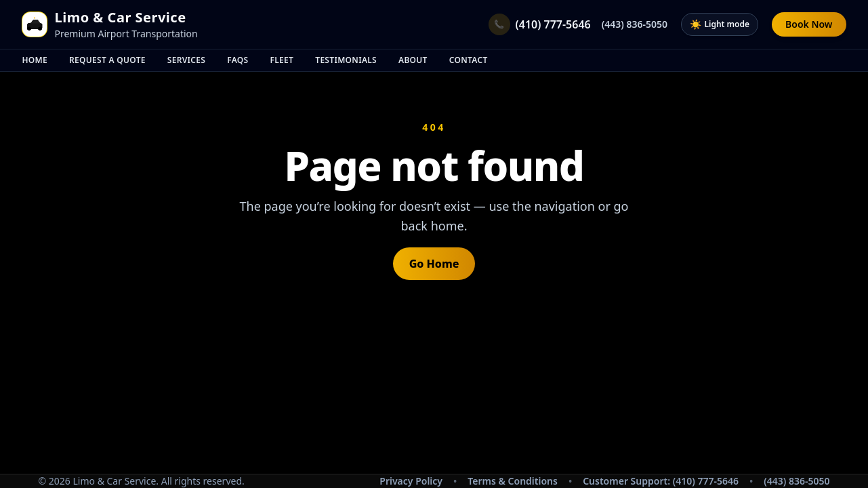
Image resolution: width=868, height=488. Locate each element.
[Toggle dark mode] (720, 24)
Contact (469, 60)
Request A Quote (107, 60)
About (413, 60)
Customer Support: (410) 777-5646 (661, 481)
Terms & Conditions (513, 481)
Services (186, 60)
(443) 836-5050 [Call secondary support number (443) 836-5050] (797, 481)
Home (35, 60)
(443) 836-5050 (635, 24)
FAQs (237, 60)
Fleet (282, 60)
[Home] (35, 24)
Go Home (434, 264)
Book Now (809, 24)
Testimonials (346, 60)
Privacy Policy (411, 481)
